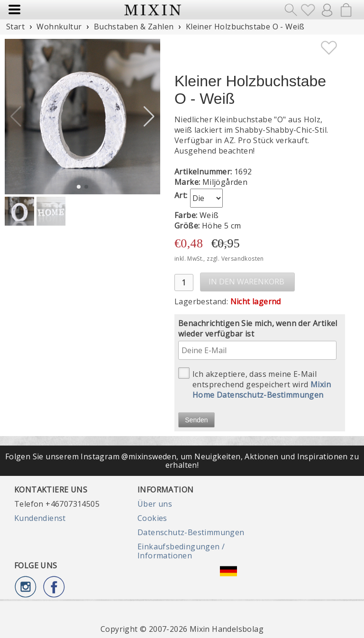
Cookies (152, 518)
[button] (149, 117)
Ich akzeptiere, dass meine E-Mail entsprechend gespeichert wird (255, 384)
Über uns (155, 504)
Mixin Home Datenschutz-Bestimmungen (262, 390)
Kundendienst (40, 518)
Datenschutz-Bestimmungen (191, 532)
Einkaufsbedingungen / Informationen (181, 551)
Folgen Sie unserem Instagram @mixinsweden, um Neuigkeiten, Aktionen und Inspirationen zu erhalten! (182, 461)
